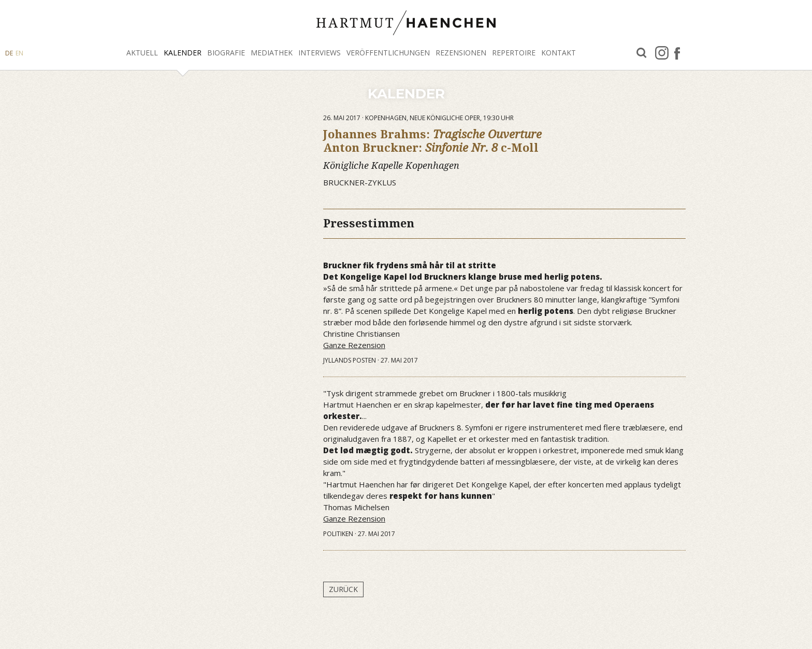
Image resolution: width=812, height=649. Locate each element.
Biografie (226, 53)
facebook (677, 53)
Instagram (662, 53)
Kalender (183, 53)
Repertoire (514, 53)
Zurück (343, 589)
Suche (642, 53)
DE (9, 53)
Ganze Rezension (354, 345)
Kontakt (559, 53)
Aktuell (142, 53)
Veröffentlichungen (388, 53)
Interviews (320, 53)
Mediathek (272, 53)
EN (19, 53)
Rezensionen (461, 53)
